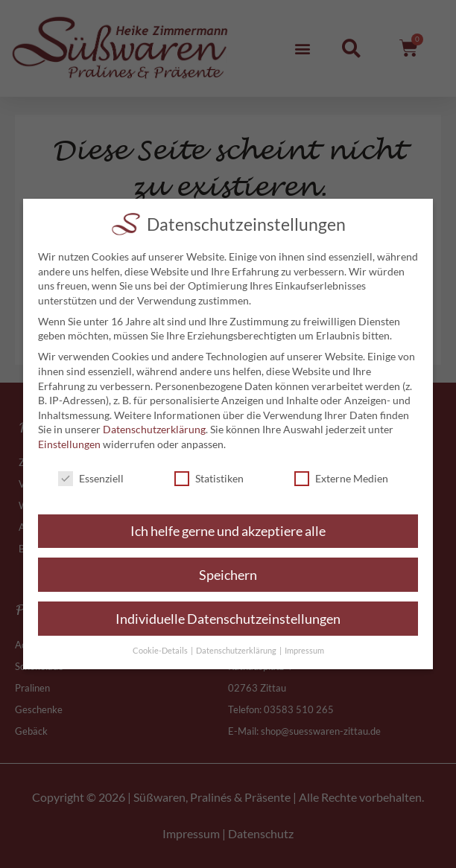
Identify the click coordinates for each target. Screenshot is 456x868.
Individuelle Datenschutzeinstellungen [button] (228, 619)
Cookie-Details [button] (161, 651)
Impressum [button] (304, 651)
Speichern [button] (228, 575)
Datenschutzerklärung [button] (237, 651)
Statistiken (209, 478)
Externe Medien (341, 478)
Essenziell (91, 478)
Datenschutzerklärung (154, 429)
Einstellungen (69, 444)
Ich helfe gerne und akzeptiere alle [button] (228, 531)
